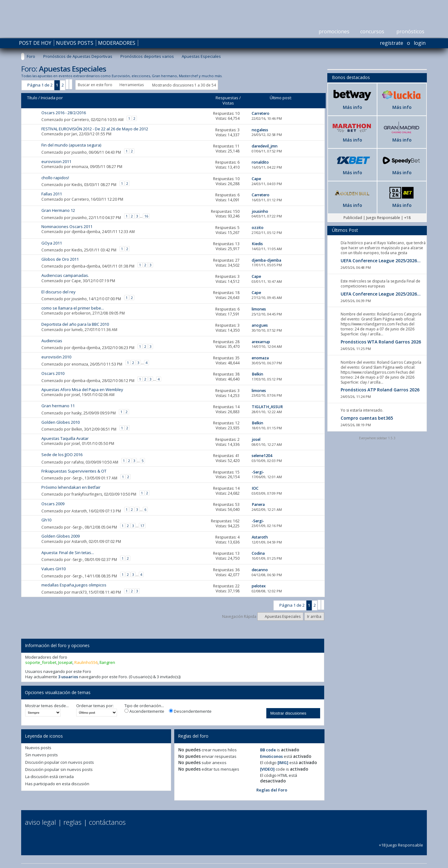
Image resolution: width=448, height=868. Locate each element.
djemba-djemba (86, 232)
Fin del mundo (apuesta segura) (71, 145)
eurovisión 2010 (56, 357)
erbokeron (81, 313)
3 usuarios (68, 677)
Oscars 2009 (53, 504)
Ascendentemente (144, 711)
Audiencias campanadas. (65, 275)
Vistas (228, 103)
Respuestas (227, 98)
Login (420, 43)
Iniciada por (52, 98)
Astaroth (79, 511)
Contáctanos (107, 822)
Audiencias (52, 341)
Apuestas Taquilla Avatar (65, 438)
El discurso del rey (58, 292)
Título (32, 98)
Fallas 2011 (52, 194)
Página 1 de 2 (40, 85)
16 (146, 216)
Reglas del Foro (272, 790)
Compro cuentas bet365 (367, 418)
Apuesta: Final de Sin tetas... (68, 553)
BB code (268, 750)
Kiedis (77, 185)
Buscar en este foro (95, 85)
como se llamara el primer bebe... (73, 308)
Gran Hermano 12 (58, 210)
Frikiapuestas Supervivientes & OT (74, 471)
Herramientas (132, 85)
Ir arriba (314, 616)
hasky (77, 413)
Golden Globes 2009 (61, 536)
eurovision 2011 (56, 161)
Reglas (72, 822)
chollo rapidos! (55, 178)
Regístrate (392, 43)
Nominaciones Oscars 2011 (67, 226)
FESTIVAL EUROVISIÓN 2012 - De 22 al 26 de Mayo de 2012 (95, 129)
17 (142, 526)
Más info (352, 107)
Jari (74, 134)
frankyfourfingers (87, 494)
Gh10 (46, 520)
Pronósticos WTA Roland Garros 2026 (381, 342)
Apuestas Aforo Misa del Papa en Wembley (82, 390)
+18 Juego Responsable (401, 842)
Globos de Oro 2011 (60, 259)
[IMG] (283, 763)
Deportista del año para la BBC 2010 (75, 324)
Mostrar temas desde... (47, 706)
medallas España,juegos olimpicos (74, 585)
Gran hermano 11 (58, 406)
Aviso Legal (40, 822)
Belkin (77, 429)
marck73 (79, 592)
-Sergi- (77, 478)
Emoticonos (271, 756)
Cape (76, 281)
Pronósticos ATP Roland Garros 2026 (380, 390)
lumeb (77, 330)
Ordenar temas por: (95, 706)
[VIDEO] (267, 769)
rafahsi (78, 462)
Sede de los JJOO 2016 (62, 455)
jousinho (79, 152)
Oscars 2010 (53, 373)
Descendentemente (190, 711)
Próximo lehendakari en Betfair (71, 487)
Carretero (80, 119)
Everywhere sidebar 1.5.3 (377, 438)
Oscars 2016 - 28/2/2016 (64, 113)
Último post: (281, 98)
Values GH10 (54, 569)
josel (76, 395)
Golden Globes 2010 (61, 422)
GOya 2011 (52, 243)
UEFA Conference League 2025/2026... (381, 261)
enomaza (80, 167)
